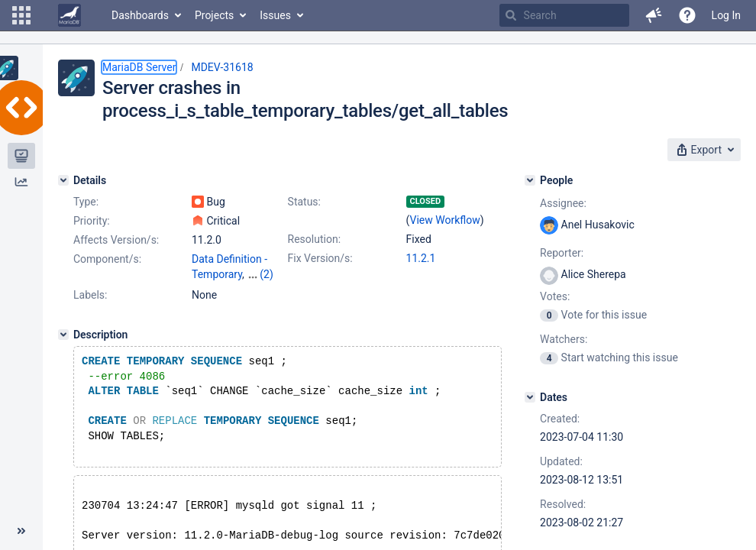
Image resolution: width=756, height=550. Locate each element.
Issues (275, 15)
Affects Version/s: (116, 240)
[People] (530, 180)
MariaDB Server (139, 67)
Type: (86, 202)
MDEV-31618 (222, 67)
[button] (21, 15)
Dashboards (140, 15)
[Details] (63, 180)
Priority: (92, 221)
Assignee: (563, 203)
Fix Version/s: (320, 258)
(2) (267, 274)
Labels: (90, 295)
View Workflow (445, 220)
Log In (726, 15)
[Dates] (530, 397)
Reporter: (562, 253)
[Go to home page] (69, 15)
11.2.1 (421, 258)
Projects (214, 15)
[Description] (63, 335)
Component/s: (107, 259)
